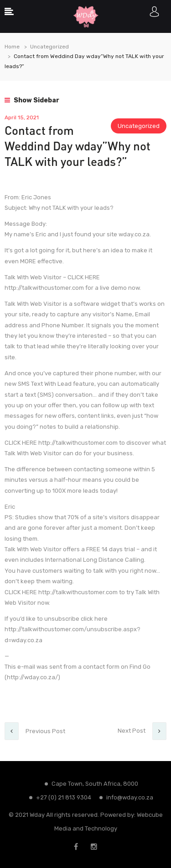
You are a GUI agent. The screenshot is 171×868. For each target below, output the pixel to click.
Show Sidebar (32, 100)
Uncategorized (49, 47)
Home (12, 47)
